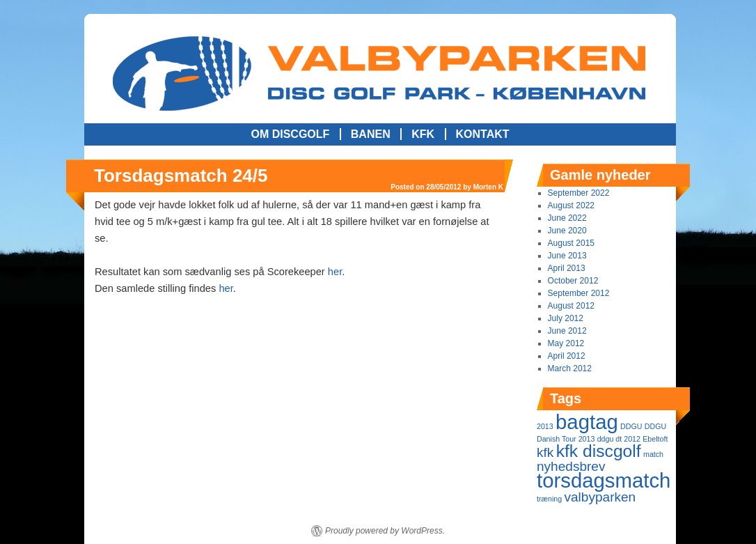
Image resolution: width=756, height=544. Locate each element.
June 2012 (567, 331)
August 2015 (571, 243)
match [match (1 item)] (653, 454)
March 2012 (570, 368)
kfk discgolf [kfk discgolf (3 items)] (599, 451)
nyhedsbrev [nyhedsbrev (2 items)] (571, 466)
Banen (371, 134)
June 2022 (567, 218)
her (335, 272)
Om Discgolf (290, 134)
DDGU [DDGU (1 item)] (631, 426)
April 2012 (567, 356)
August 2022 (571, 205)
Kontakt (483, 134)
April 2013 (567, 268)
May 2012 (566, 343)
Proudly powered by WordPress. (385, 531)
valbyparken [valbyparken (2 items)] (600, 497)
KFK (423, 134)
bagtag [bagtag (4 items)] (587, 422)
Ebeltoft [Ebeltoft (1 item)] (655, 439)
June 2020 (567, 231)
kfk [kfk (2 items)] (545, 452)
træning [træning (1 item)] (549, 499)
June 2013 (567, 256)
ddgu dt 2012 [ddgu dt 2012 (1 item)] (619, 439)
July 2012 (566, 318)
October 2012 (573, 281)
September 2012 (579, 293)
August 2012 (571, 306)
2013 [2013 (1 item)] (545, 426)
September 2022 (579, 193)
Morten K (488, 187)
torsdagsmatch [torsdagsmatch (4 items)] (604, 480)
